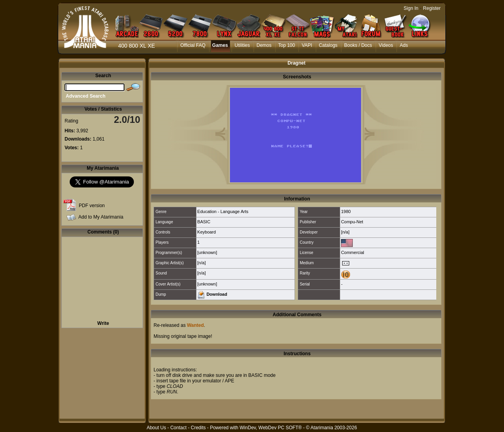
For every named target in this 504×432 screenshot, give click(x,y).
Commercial (353, 252)
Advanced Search (86, 96)
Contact (178, 428)
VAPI (307, 45)
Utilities (242, 45)
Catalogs (328, 45)
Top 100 (287, 45)
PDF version (92, 206)
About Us (156, 428)
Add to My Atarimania (101, 217)
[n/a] (345, 232)
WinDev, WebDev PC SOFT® (271, 428)
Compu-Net (352, 222)
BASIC (204, 222)
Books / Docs (358, 45)
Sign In (411, 8)
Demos (264, 45)
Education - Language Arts (223, 211)
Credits (198, 428)
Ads (404, 45)
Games (220, 45)
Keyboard (207, 232)
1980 (346, 211)
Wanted (195, 325)
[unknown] (207, 252)
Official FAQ (193, 45)
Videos (386, 45)
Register (432, 8)
